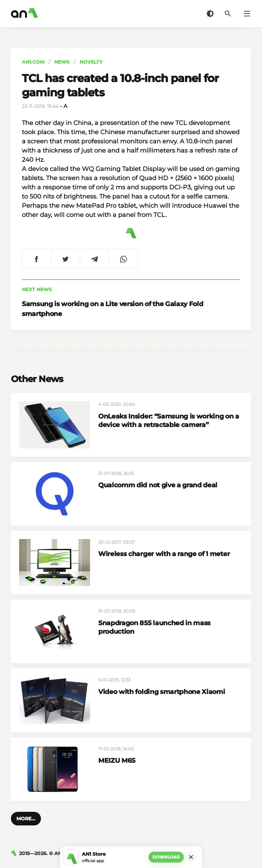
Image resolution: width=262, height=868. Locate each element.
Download (166, 857)
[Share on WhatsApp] (123, 259)
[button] (26, 819)
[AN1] (15, 853)
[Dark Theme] (210, 14)
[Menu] (247, 14)
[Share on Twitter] (65, 259)
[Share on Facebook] (36, 259)
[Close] (191, 857)
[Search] (228, 14)
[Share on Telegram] (94, 259)
